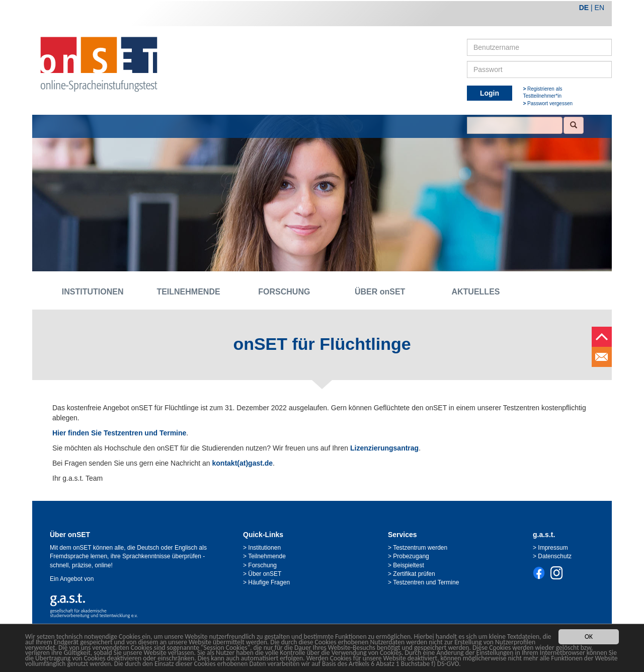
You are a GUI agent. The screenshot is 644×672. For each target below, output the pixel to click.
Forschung (262, 565)
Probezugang (411, 556)
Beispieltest (408, 565)
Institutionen (264, 548)
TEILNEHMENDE (188, 292)
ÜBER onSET (380, 292)
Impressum (553, 548)
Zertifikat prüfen (414, 574)
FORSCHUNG (284, 292)
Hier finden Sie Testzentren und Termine (119, 433)
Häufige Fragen (269, 582)
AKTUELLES (475, 292)
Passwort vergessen (550, 103)
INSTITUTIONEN (93, 292)
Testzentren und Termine (426, 582)
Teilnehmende (267, 556)
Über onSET (265, 574)
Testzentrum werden (420, 548)
